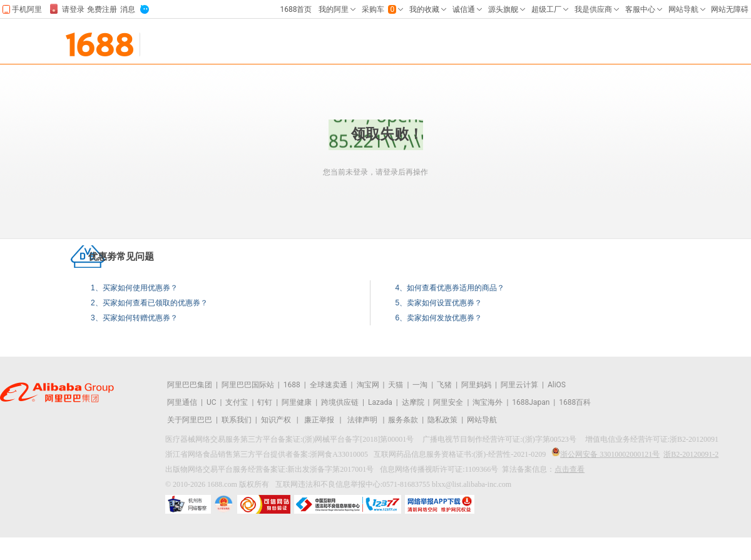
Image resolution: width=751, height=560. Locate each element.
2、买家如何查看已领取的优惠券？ (149, 303)
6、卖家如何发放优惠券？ (439, 318)
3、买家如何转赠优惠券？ (134, 318)
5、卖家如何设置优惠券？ (439, 303)
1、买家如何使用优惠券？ (134, 288)
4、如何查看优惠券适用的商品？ (450, 288)
